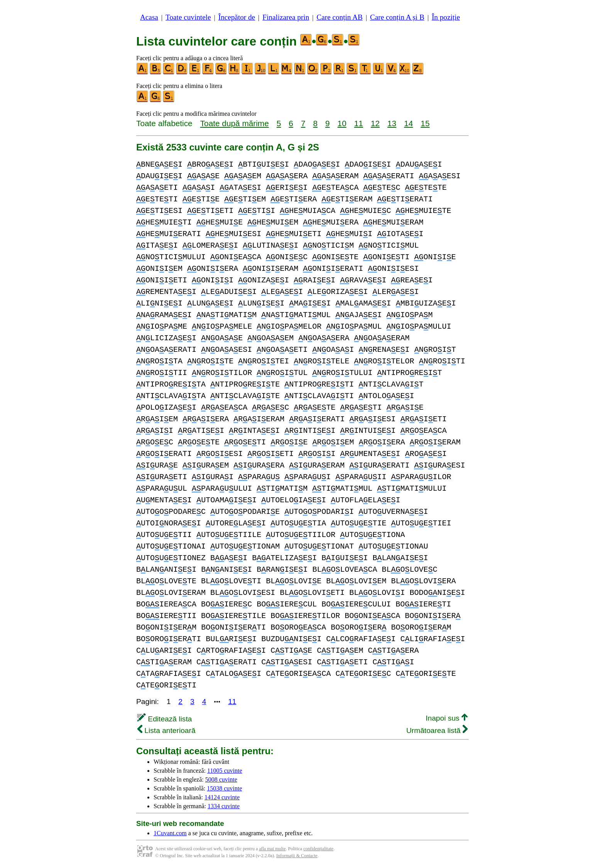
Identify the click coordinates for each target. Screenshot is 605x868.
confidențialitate (318, 849)
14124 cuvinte (222, 797)
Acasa (149, 17)
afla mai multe (272, 849)
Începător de (237, 17)
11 (359, 123)
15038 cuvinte (224, 788)
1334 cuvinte (224, 806)
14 (408, 123)
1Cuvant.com (170, 833)
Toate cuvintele (188, 17)
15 (425, 123)
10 (342, 123)
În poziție (446, 17)
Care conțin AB (339, 17)
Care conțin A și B (397, 17)
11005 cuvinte (225, 771)
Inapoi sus (447, 718)
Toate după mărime (235, 123)
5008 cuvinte (221, 779)
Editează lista (165, 719)
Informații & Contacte (297, 856)
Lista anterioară (166, 730)
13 (392, 123)
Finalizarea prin (286, 17)
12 (375, 123)
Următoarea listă (437, 730)
